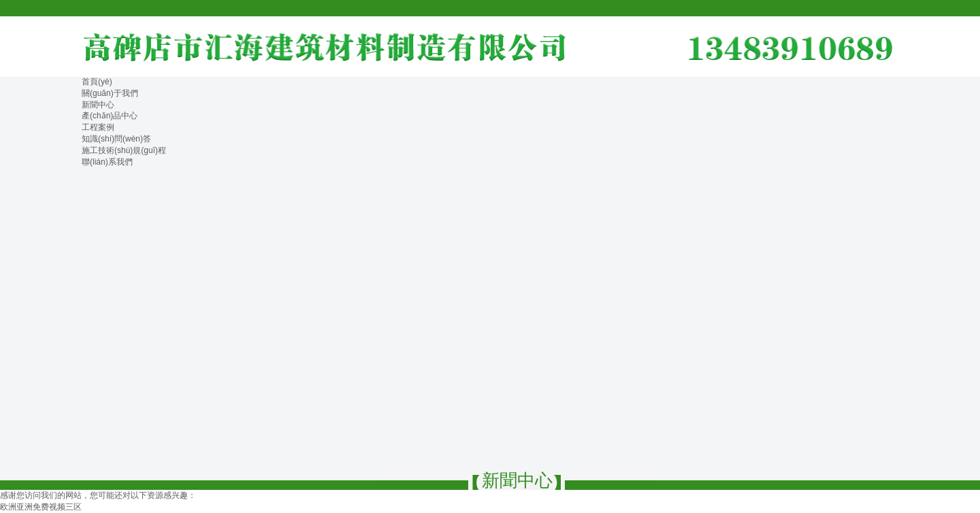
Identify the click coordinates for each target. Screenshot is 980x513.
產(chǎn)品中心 (110, 116)
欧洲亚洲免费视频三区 (41, 507)
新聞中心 (98, 105)
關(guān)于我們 (110, 93)
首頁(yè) (97, 82)
